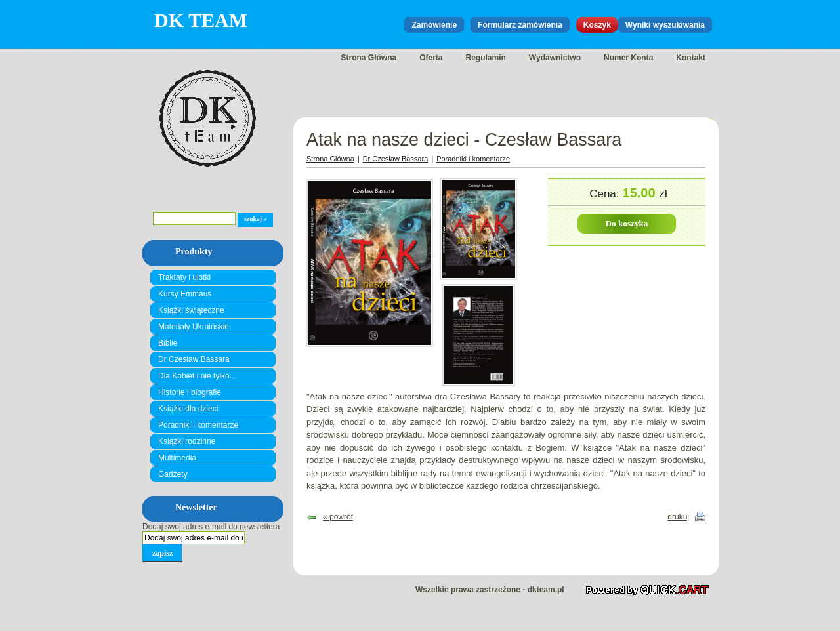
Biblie (168, 343)
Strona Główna (368, 58)
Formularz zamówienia (520, 25)
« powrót (338, 517)
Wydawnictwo (555, 58)
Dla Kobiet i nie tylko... (197, 376)
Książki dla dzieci (188, 409)
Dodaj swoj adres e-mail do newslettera (211, 527)
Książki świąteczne (191, 310)
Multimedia (177, 458)
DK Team (201, 20)
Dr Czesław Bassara (194, 359)
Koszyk (597, 25)
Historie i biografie (190, 392)
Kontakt (691, 58)
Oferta (431, 58)
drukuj (678, 517)
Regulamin (486, 58)
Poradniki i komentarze (198, 425)
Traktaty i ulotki (184, 277)
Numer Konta (628, 58)
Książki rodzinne (187, 441)
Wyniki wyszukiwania (665, 25)
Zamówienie (434, 25)
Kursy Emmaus (185, 294)
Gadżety (173, 474)
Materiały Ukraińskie (194, 327)
